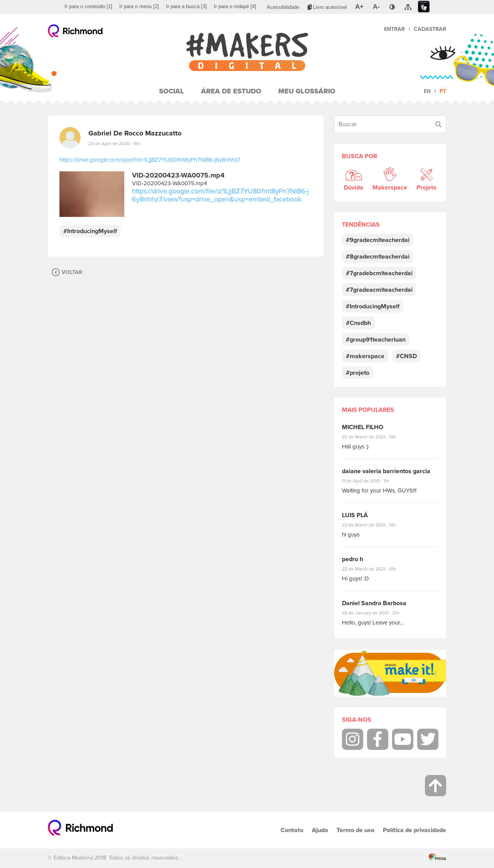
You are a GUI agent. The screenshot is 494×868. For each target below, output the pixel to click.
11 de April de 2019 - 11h (371, 481)
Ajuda (320, 830)
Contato (292, 830)
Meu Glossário (307, 91)
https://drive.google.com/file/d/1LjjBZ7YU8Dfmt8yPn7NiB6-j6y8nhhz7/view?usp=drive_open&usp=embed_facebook (220, 195)
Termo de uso (355, 830)
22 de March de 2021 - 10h (376, 437)
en (427, 91)
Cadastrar (430, 29)
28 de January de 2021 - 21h (376, 613)
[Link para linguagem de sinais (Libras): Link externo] (424, 7)
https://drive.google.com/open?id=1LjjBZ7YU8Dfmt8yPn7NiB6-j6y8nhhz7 (150, 160)
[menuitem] (88, 7)
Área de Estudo (231, 91)
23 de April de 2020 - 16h (114, 144)
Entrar (394, 29)
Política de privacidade (414, 830)
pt (443, 91)
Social (172, 91)
